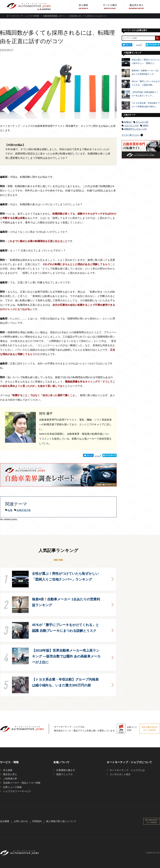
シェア (98, 456)
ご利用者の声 (10, 779)
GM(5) (145, 125)
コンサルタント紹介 (120, 774)
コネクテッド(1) (131, 125)
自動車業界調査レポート (54, 16)
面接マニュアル (64, 774)
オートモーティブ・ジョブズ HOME (23, 16)
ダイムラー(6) (142, 122)
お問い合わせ (21, 821)
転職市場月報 (24, 510)
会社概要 (5, 821)
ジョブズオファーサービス (17, 791)
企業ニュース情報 (12, 787)
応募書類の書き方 (66, 770)
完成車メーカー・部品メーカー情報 (22, 783)
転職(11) (128, 122)
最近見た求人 (10, 774)
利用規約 (37, 821)
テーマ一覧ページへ (131, 135)
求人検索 (8, 770)
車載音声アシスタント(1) (135, 129)
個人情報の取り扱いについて (61, 821)
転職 (10, 510)
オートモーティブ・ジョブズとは (127, 770)
